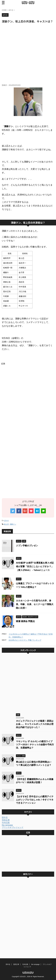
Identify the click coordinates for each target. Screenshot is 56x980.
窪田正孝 (6, 820)
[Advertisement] (28, 54)
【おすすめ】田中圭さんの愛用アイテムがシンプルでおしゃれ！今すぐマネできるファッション (35, 800)
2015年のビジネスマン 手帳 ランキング (25, 640)
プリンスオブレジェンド (13, 827)
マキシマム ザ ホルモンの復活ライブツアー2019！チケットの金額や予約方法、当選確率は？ (35, 745)
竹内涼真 (6, 823)
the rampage (7, 825)
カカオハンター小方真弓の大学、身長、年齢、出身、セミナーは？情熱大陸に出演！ (35, 604)
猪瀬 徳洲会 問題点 (25, 621)
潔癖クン (13, 524)
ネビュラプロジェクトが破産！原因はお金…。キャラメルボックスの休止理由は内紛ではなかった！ (35, 724)
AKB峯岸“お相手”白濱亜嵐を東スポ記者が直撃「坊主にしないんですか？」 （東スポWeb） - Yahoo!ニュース (35, 566)
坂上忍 (6, 524)
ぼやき (6, 521)
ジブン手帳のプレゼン (27, 546)
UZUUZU (28, 973)
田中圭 (5, 817)
